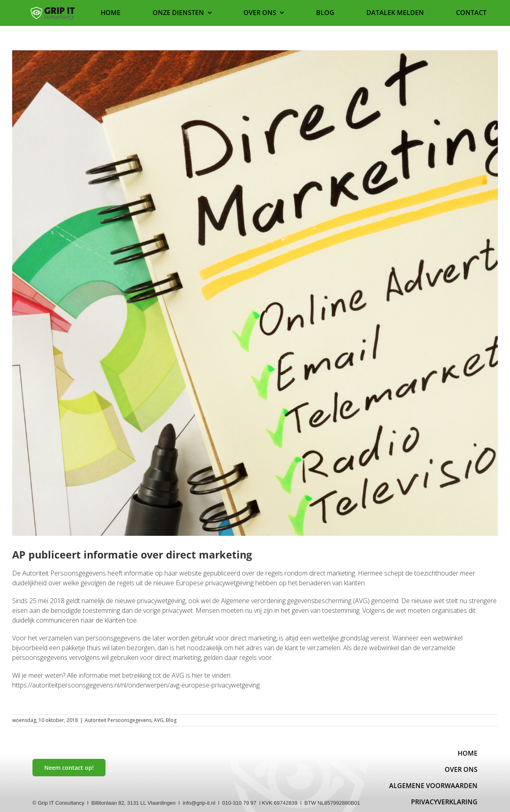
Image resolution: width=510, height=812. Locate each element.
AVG (159, 720)
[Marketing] (255, 293)
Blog (171, 720)
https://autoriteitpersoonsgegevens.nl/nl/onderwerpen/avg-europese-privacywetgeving (136, 685)
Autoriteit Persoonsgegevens (118, 720)
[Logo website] (53, 9)
